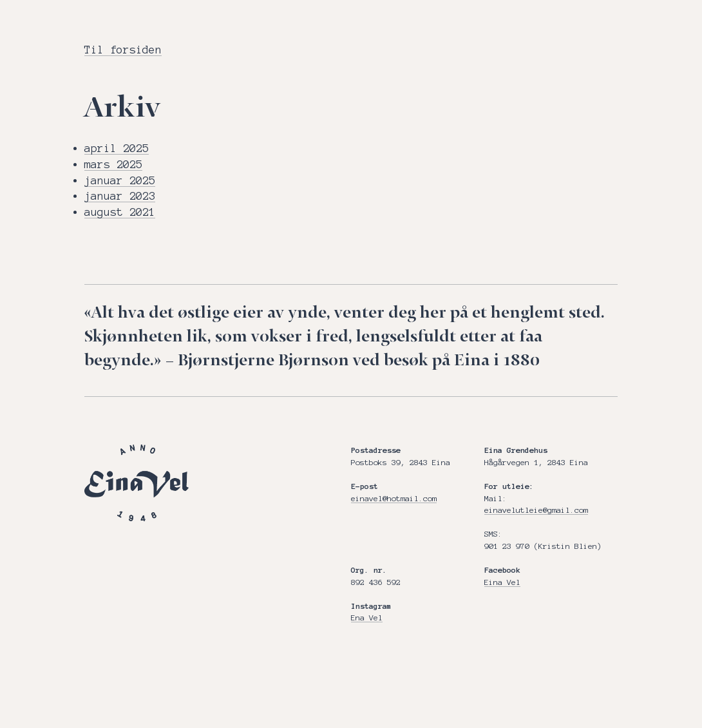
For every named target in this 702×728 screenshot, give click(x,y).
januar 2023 (120, 196)
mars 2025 (113, 164)
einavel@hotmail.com (394, 498)
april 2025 (117, 148)
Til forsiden (123, 50)
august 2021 (120, 212)
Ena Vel (367, 618)
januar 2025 (120, 180)
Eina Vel (502, 582)
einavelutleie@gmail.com (536, 510)
